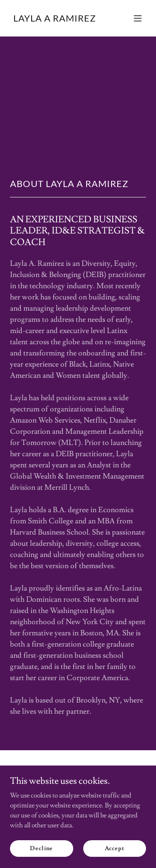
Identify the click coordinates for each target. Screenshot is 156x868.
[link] (55, 19)
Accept (115, 848)
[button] (138, 18)
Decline (41, 848)
